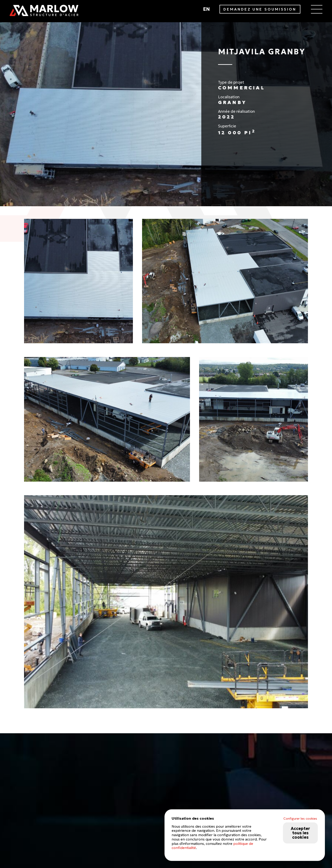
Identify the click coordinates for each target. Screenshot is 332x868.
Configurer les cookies (300, 819)
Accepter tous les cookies (300, 833)
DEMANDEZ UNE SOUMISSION (260, 9)
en (206, 9)
